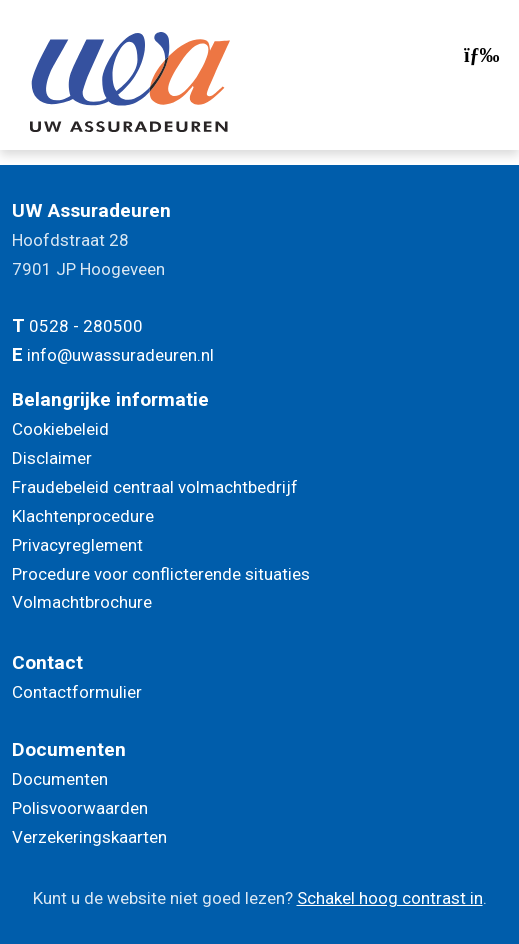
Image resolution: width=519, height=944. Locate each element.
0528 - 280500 (86, 326)
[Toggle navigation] (479, 60)
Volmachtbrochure (82, 602)
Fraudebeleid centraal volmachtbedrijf (155, 487)
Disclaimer (52, 458)
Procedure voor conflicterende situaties (161, 574)
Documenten (60, 779)
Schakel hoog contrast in (390, 898)
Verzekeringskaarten (89, 837)
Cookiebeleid (60, 429)
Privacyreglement (77, 545)
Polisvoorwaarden (80, 808)
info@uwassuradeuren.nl (120, 355)
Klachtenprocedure (83, 516)
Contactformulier (77, 692)
